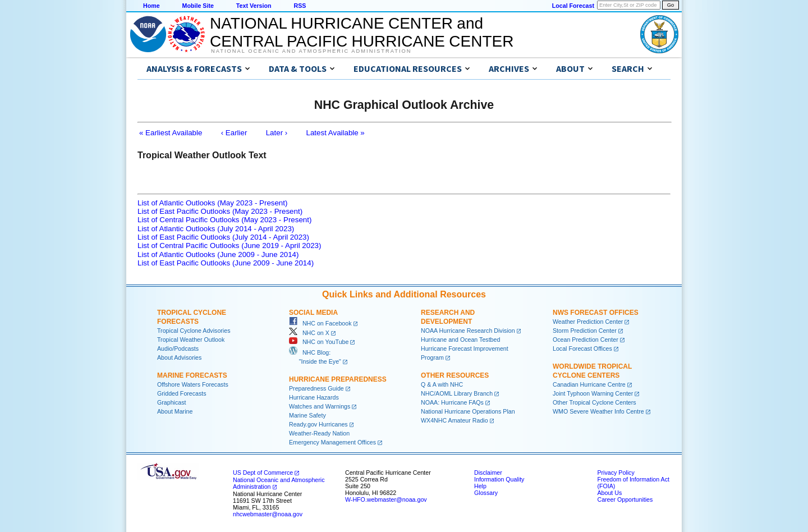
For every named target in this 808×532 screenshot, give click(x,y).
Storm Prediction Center (585, 331)
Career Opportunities (625, 499)
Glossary (486, 493)
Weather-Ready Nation (319, 433)
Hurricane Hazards (314, 397)
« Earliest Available (171, 133)
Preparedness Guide (316, 388)
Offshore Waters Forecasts (193, 384)
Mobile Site (198, 6)
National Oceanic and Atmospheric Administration (311, 51)
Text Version (254, 6)
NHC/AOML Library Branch (457, 393)
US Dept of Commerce (263, 473)
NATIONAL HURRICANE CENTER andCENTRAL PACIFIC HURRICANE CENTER (362, 32)
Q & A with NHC (442, 384)
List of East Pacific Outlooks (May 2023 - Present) (220, 211)
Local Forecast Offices (582, 348)
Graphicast (172, 402)
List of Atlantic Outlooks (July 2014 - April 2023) (216, 229)
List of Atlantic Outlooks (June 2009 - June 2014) (218, 254)
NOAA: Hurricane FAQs (452, 402)
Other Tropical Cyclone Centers (594, 402)
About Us (609, 493)
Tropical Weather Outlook (191, 340)
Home (151, 6)
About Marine (175, 411)
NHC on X (309, 333)
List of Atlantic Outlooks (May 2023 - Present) (212, 203)
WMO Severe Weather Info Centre (598, 411)
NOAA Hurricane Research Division (468, 331)
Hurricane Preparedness (338, 379)
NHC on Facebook (320, 323)
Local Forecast (573, 6)
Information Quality (499, 479)
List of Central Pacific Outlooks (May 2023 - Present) (224, 220)
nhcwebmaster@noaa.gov (268, 514)
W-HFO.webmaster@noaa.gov (386, 499)
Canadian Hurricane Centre (589, 384)
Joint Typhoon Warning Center (593, 393)
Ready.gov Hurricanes (318, 424)
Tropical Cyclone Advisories (194, 331)
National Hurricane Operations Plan (468, 411)
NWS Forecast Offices (596, 313)
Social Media (313, 313)
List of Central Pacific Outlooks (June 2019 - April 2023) (229, 246)
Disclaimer (488, 473)
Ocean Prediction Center (586, 340)
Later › (277, 133)
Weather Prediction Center (588, 322)
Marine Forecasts (192, 375)
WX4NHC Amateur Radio (454, 420)
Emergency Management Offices (332, 442)
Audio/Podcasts (178, 348)
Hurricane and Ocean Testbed (460, 340)
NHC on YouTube (319, 342)
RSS (300, 6)
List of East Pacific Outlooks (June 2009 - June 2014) (226, 263)
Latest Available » (336, 133)
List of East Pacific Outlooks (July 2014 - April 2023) (223, 237)
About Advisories (179, 357)
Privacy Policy (616, 473)
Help (480, 486)
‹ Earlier (234, 133)
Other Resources (455, 375)
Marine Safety (307, 415)
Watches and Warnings (320, 406)
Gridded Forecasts (182, 393)
